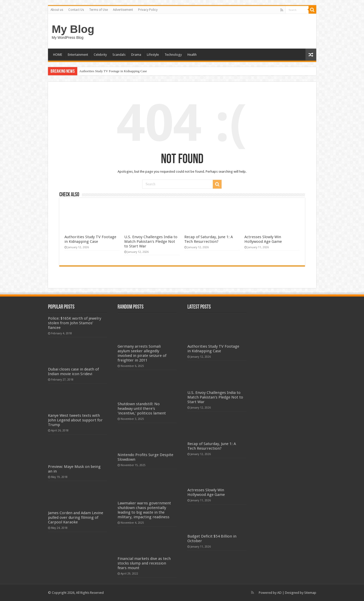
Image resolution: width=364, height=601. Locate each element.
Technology (173, 55)
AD (279, 593)
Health (192, 55)
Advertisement (123, 10)
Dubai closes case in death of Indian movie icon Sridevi (73, 372)
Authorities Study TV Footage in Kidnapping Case (113, 71)
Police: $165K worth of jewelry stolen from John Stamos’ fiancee (75, 323)
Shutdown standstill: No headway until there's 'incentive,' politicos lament (142, 409)
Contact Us (76, 10)
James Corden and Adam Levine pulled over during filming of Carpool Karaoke (76, 517)
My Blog (73, 29)
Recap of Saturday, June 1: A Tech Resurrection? (209, 239)
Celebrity (100, 55)
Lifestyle (153, 55)
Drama (136, 55)
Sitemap (310, 593)
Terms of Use (98, 10)
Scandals (119, 55)
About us (57, 10)
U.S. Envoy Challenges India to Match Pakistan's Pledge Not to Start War (151, 242)
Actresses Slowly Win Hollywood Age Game (263, 239)
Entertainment (78, 55)
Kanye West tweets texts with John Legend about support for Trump (75, 420)
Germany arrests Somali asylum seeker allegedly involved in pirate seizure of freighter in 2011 (142, 353)
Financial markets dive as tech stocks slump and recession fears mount (144, 563)
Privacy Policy (148, 10)
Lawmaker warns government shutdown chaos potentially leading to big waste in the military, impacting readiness (144, 510)
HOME (58, 55)
